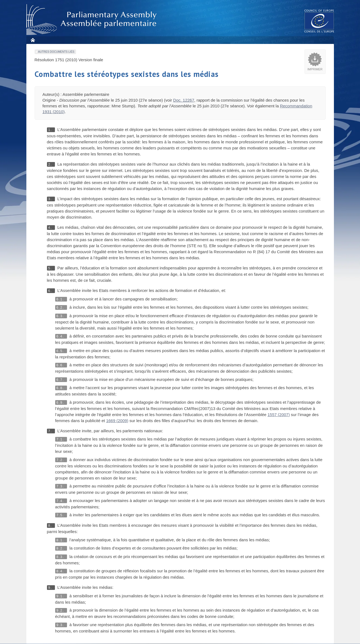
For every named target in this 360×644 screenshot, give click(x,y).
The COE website (319, 21)
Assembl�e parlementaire (93, 20)
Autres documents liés (56, 52)
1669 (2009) (117, 421)
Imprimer (315, 69)
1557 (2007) (279, 415)
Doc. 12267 (184, 100)
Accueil (33, 40)
